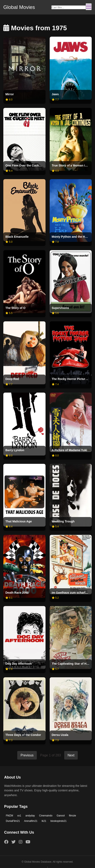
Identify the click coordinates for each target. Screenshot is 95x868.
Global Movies (19, 7)
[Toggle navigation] (89, 7)
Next (71, 755)
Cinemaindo (46, 816)
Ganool (61, 816)
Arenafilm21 (31, 821)
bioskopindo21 (59, 821)
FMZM (9, 816)
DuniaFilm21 (13, 821)
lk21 (44, 821)
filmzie (73, 816)
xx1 (19, 816)
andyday (30, 816)
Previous (27, 755)
